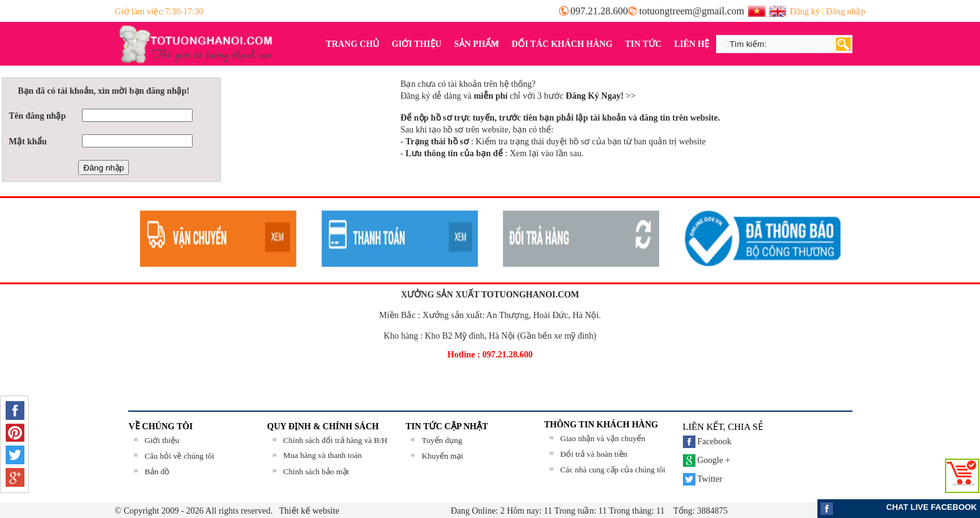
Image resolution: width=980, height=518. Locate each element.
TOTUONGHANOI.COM (530, 295)
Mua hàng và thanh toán (323, 455)
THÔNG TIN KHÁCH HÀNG (601, 425)
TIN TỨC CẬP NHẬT (447, 426)
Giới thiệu (162, 440)
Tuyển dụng (442, 440)
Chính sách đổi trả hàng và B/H (336, 440)
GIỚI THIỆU (417, 44)
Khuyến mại (442, 456)
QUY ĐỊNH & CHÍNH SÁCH (323, 426)
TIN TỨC (643, 44)
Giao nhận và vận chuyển (603, 438)
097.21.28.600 (599, 11)
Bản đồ (157, 471)
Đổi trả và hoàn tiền (594, 454)
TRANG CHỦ (352, 44)
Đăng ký (805, 12)
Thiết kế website (308, 511)
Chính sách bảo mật (316, 471)
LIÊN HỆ (692, 44)
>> (601, 96)
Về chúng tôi (161, 426)
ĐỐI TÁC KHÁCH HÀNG (562, 44)
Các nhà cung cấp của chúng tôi (613, 470)
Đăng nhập (846, 12)
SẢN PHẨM (473, 45)
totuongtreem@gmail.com (692, 11)
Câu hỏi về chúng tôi (179, 456)
